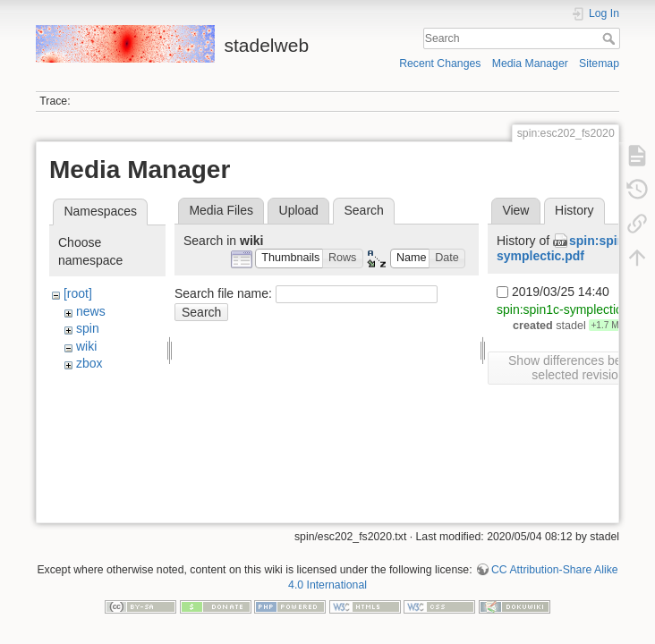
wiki (86, 346)
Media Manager (530, 64)
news (91, 311)
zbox (89, 363)
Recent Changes (440, 64)
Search (611, 38)
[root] (78, 293)
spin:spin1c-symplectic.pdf (570, 248)
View (515, 210)
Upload (299, 210)
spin (88, 328)
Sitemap (599, 64)
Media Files (221, 210)
